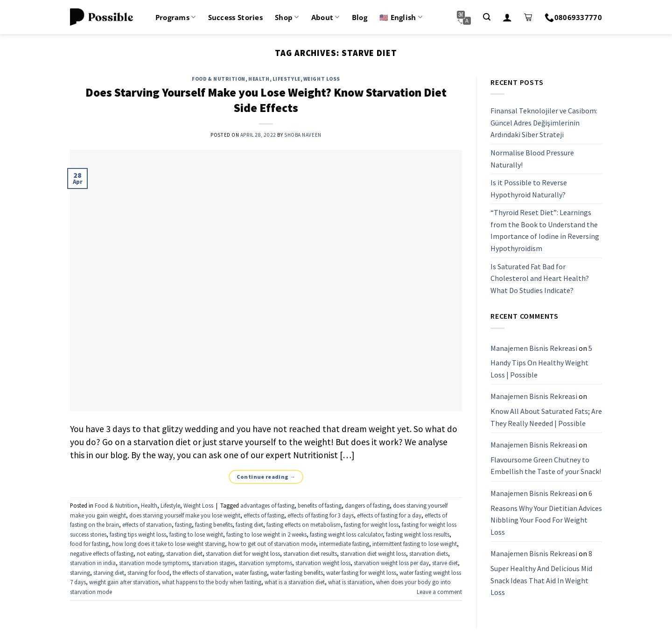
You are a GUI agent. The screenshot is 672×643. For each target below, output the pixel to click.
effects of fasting (264, 515)
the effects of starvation (202, 573)
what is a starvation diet (295, 582)
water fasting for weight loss (361, 573)
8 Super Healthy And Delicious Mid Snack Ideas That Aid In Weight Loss (541, 573)
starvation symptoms (265, 563)
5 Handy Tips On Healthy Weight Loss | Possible (541, 361)
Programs (176, 17)
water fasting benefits (297, 573)
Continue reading (266, 477)
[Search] (487, 17)
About (325, 17)
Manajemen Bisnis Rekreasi (534, 348)
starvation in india (93, 563)
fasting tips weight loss (138, 534)
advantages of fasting (267, 505)
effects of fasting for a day (389, 515)
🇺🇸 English (401, 17)
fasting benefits (214, 524)
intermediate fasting (344, 544)
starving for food (148, 573)
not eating (150, 553)
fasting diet (249, 524)
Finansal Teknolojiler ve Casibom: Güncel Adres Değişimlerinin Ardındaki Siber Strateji (544, 122)
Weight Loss (322, 79)
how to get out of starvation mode (272, 544)
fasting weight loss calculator (346, 534)
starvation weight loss (323, 563)
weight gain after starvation (124, 582)
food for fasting (89, 544)
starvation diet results (310, 553)
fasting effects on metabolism (304, 524)
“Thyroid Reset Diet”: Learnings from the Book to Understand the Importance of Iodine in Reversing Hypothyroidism (545, 231)
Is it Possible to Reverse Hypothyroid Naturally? (529, 189)
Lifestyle (287, 79)
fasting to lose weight (196, 534)
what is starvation (350, 582)
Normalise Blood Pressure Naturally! (532, 159)
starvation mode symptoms (154, 563)
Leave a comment (439, 592)
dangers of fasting (367, 505)
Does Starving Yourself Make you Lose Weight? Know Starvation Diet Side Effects (266, 100)
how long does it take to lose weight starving (168, 544)
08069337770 (573, 17)
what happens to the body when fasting (212, 582)
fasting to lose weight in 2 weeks (266, 534)
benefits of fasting (320, 505)
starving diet (109, 573)
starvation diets (429, 553)
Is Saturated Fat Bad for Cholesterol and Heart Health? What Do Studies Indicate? (540, 278)
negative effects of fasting (102, 553)
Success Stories (236, 17)
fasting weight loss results (418, 534)
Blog (360, 17)
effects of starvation (147, 524)
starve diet (445, 563)
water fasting (251, 573)
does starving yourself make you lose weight (185, 515)
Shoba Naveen (303, 135)
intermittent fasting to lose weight (415, 544)
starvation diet (184, 553)
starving (80, 573)
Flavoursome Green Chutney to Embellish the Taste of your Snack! (546, 466)
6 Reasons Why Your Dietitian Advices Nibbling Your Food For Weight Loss (546, 513)
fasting (183, 524)
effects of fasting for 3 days (321, 515)
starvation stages (214, 563)
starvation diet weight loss (373, 553)
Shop (287, 17)
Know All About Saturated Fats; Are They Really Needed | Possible (546, 417)
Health (259, 79)
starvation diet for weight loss (243, 553)
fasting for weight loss (371, 524)
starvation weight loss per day (391, 563)
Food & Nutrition (219, 79)
